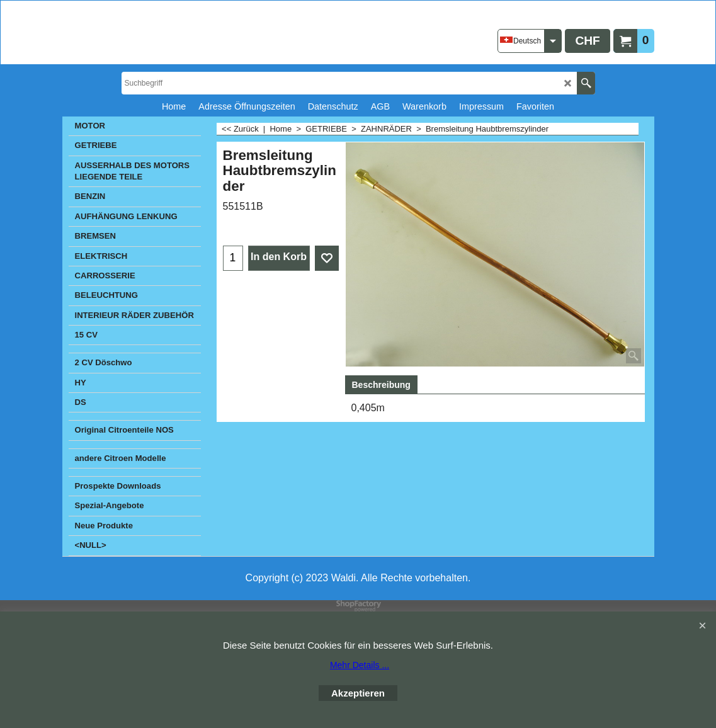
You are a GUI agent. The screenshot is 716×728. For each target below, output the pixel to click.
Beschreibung (381, 385)
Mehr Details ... (360, 665)
